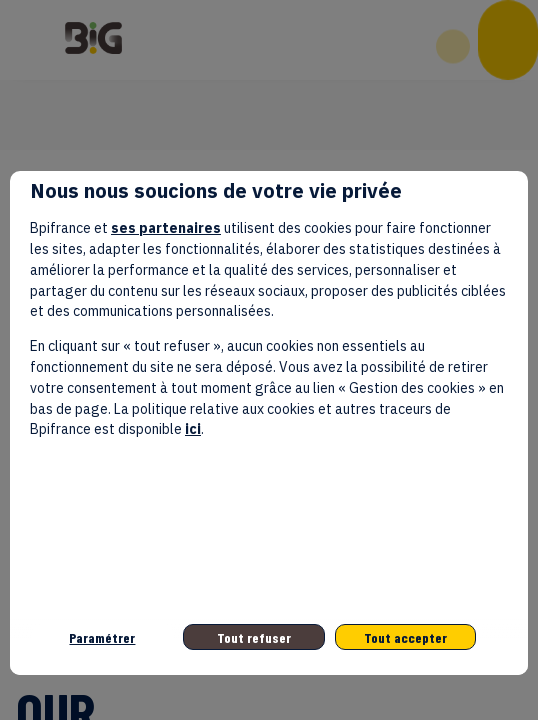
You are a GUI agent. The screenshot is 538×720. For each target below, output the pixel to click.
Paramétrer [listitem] (102, 637)
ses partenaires (166, 228)
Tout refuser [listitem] (254, 637)
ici (193, 429)
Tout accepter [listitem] (405, 637)
